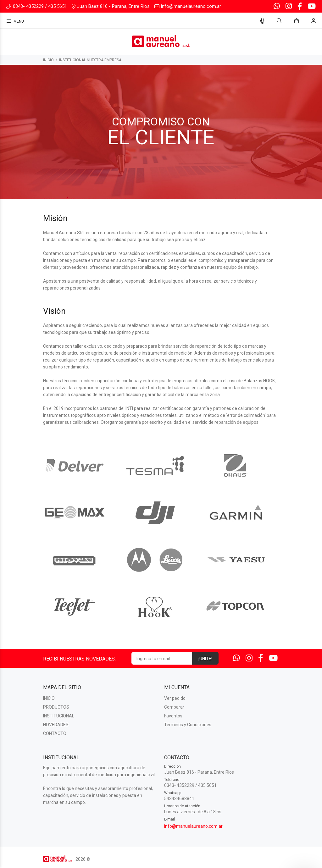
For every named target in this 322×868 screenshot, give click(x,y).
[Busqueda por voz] (262, 21)
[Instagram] (289, 6)
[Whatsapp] (277, 6)
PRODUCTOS (56, 707)
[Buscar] (279, 21)
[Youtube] (311, 6)
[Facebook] (300, 6)
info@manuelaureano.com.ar (193, 826)
